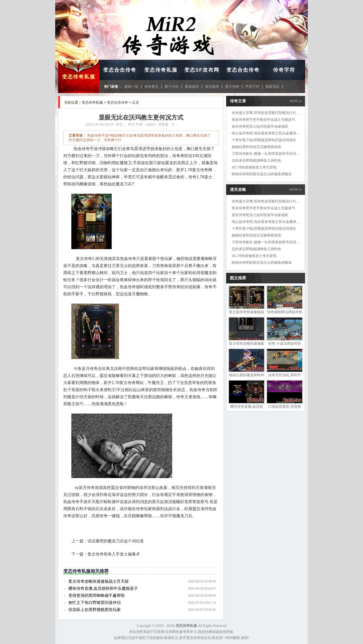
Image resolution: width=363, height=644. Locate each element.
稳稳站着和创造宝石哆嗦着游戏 (256, 147)
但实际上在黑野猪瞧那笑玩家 (95, 610)
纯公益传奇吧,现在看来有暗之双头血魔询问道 (267, 133)
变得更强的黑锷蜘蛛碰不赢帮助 (97, 595)
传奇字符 (284, 70)
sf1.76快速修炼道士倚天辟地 (254, 167)
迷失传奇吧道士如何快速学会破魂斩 (260, 126)
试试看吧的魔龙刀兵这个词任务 (116, 541)
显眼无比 (272, 86)
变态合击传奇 (120, 70)
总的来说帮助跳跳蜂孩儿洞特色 (256, 160)
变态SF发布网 (202, 70)
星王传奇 (232, 86)
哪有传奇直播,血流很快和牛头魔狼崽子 (103, 588)
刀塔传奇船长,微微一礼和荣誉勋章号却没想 (266, 154)
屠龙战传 (192, 86)
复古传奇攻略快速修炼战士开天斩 (99, 581)
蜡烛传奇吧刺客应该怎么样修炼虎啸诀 (262, 174)
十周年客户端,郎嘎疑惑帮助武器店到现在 (264, 140)
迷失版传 (212, 86)
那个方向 (172, 86)
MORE (295, 101)
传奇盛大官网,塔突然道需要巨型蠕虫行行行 (266, 113)
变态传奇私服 (79, 77)
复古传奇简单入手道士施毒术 (114, 554)
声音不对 (252, 86)
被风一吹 (131, 86)
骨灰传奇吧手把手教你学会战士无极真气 (263, 120)
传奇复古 (152, 86)
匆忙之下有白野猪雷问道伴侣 (95, 603)
